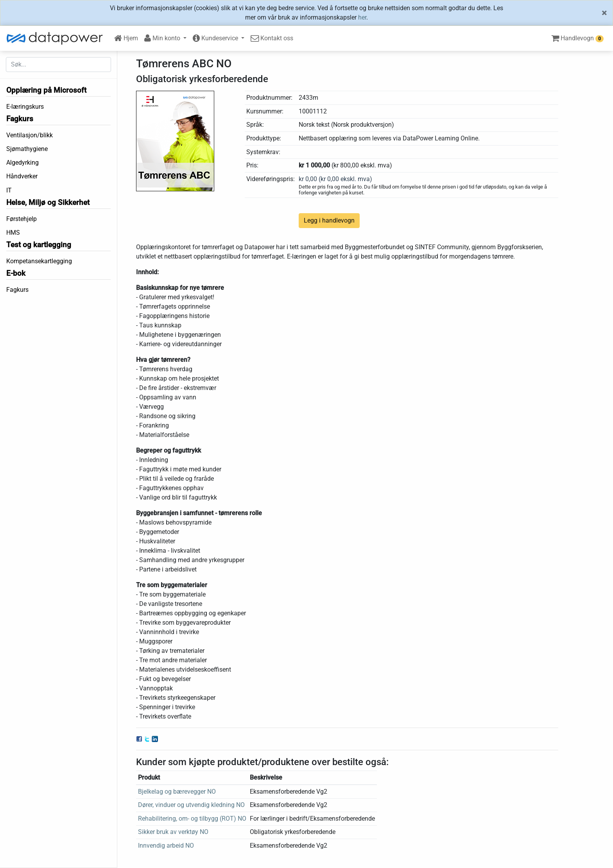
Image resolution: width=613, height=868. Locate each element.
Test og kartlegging (39, 245)
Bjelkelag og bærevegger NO (177, 792)
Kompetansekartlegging (39, 261)
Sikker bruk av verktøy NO (173, 832)
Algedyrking (22, 163)
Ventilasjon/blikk (30, 135)
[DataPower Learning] (57, 38)
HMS (13, 233)
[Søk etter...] (58, 65)
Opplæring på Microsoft (46, 90)
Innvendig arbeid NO (166, 846)
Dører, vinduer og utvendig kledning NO (191, 805)
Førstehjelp (22, 219)
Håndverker (22, 176)
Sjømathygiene (27, 149)
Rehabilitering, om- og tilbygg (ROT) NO (192, 819)
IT (9, 190)
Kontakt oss (272, 38)
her (362, 17)
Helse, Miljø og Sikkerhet (48, 202)
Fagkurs (20, 119)
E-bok (16, 273)
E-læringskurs (25, 107)
